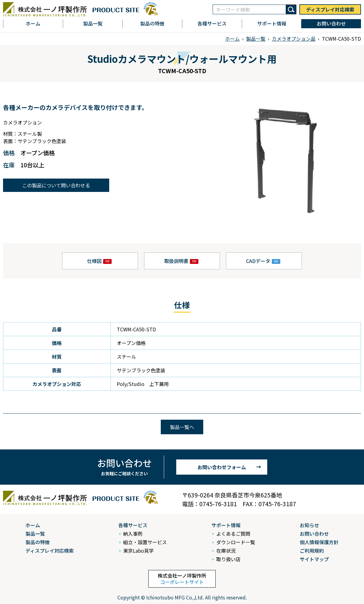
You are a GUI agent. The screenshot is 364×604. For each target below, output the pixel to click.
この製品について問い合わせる (56, 185)
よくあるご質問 (233, 534)
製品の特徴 (152, 23)
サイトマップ (314, 559)
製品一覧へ (182, 427)
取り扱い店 (228, 559)
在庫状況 (226, 551)
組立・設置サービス (145, 542)
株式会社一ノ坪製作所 (182, 579)
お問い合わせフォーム (222, 467)
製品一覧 (93, 23)
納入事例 (133, 534)
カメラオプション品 (294, 39)
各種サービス (212, 23)
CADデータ (258, 261)
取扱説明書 (176, 261)
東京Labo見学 (138, 551)
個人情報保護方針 (319, 542)
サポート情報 (272, 23)
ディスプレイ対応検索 (330, 9)
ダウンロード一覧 (236, 542)
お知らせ (309, 525)
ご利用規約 (312, 551)
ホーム (33, 23)
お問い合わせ (331, 23)
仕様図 (94, 261)
